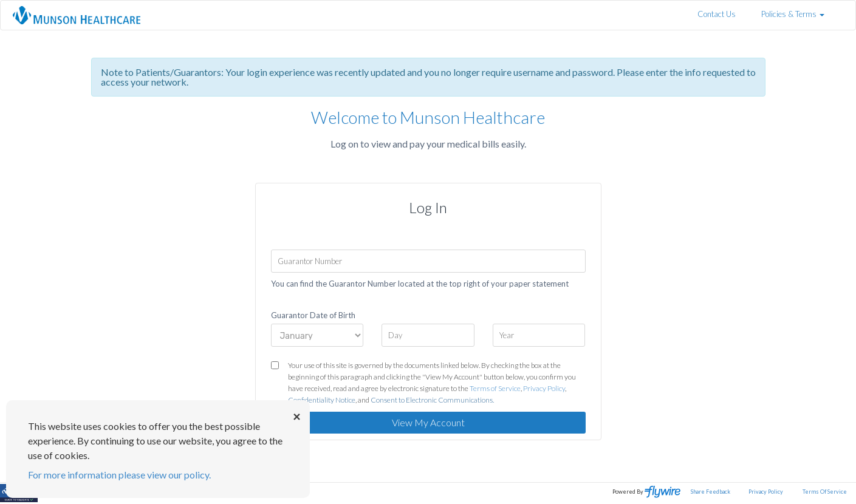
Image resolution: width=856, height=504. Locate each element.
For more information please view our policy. (119, 475)
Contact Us (717, 14)
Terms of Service (495, 388)
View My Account (428, 422)
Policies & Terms (793, 14)
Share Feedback (710, 492)
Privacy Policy (544, 388)
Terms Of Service (825, 492)
